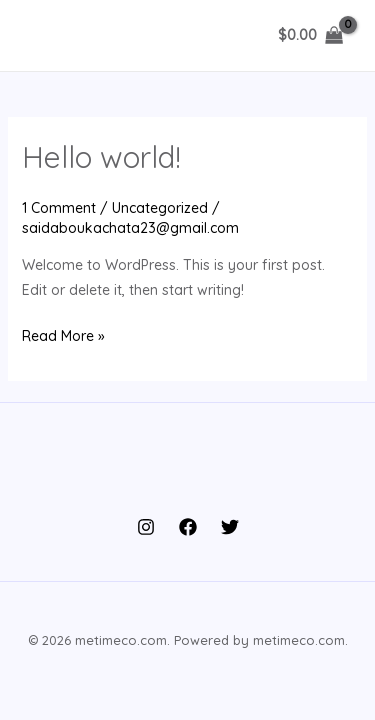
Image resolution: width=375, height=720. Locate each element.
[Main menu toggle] (44, 36)
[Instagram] (146, 527)
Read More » (63, 336)
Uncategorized (160, 208)
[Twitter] (230, 527)
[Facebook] (188, 527)
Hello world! (101, 157)
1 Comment (59, 208)
